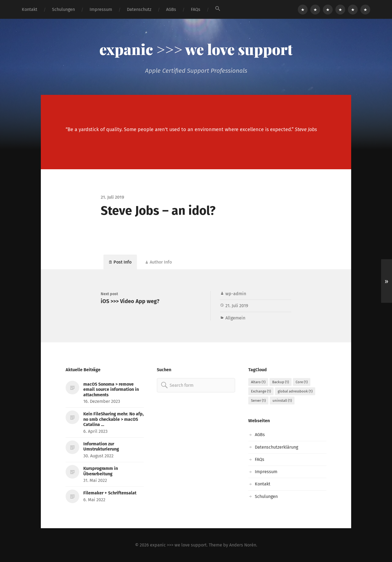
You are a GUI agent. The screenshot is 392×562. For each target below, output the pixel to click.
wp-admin (236, 294)
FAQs (196, 9)
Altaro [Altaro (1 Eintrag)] (258, 382)
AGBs (171, 9)
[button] (218, 8)
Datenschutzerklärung (276, 447)
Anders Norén (243, 545)
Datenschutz (139, 9)
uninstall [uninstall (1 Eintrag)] (282, 401)
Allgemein (235, 318)
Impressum (101, 9)
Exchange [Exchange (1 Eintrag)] (261, 391)
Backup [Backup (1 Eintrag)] (281, 382)
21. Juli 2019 (237, 306)
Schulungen (63, 9)
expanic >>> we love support (196, 49)
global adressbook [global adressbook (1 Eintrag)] (295, 391)
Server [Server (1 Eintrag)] (258, 401)
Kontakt (30, 9)
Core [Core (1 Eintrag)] (302, 382)
